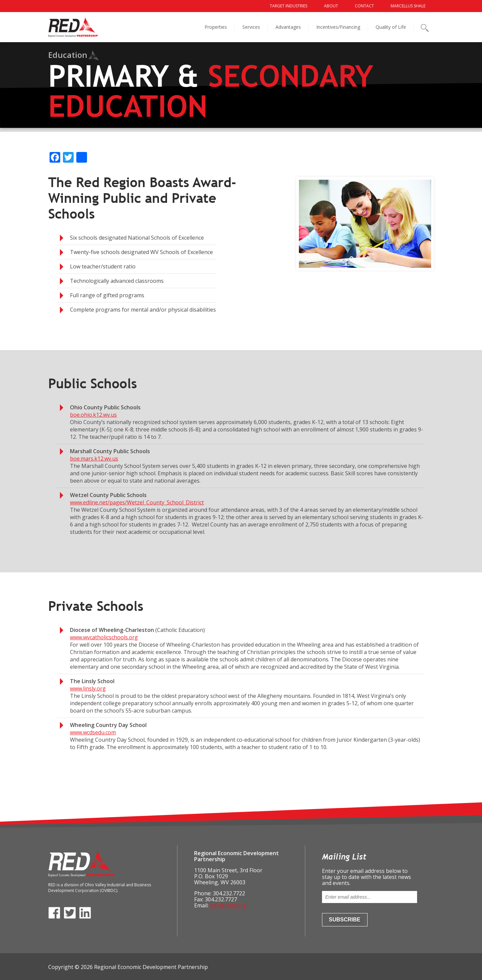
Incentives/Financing (338, 27)
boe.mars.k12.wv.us (94, 459)
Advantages (288, 27)
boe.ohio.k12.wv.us (93, 415)
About (331, 6)
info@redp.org (228, 905)
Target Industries (289, 6)
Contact (364, 6)
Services (251, 27)
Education (68, 55)
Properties (216, 27)
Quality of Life (391, 27)
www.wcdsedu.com (93, 732)
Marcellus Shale (408, 6)
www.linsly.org (88, 688)
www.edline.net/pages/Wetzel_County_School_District (137, 502)
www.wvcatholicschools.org (104, 637)
